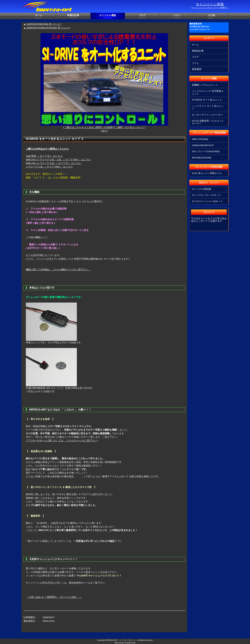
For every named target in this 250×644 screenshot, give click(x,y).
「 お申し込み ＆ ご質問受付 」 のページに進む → (54, 597)
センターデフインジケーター (207, 115)
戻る (104, 131)
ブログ (142, 16)
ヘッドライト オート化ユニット (208, 107)
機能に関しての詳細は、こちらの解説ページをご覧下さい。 (58, 269)
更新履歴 (197, 69)
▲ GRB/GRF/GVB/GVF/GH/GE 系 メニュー (47, 28)
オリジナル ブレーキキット (206, 195)
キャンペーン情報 (210, 6)
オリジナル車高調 (201, 189)
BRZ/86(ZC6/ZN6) (202, 158)
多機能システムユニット (205, 85)
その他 (211, 16)
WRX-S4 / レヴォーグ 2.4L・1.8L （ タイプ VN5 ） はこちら (58, 159)
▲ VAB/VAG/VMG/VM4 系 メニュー (42, 24)
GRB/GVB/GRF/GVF (203, 145)
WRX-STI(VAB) (200, 139)
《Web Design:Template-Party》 (125, 643)
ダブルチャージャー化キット (207, 201)
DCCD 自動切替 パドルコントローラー (208, 122)
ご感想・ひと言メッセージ (130, 127)
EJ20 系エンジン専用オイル (207, 173)
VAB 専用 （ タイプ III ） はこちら (44, 156)
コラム (177, 16)
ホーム (39, 16)
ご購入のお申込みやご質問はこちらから (47, 149)
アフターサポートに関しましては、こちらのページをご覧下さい (62, 441)
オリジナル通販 (108, 16)
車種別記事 (73, 16)
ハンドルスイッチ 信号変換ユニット (208, 92)
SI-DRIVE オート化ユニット (207, 100)
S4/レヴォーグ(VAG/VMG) (206, 151)
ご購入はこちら (73, 127)
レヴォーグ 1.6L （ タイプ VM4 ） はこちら (49, 167)
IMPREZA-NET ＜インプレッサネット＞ (122, 640)
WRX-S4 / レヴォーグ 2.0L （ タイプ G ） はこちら (53, 163)
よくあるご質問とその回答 (98, 127)
